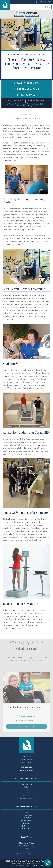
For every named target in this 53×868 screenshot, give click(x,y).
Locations (17, 100)
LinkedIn (27, 826)
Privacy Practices (34, 864)
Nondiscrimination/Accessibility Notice (28, 866)
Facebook (26, 820)
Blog (27, 102)
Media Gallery (26, 815)
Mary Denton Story (27, 846)
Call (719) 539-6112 (27, 83)
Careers (27, 793)
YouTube (26, 829)
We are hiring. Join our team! (26, 14)
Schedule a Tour (26, 89)
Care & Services (27, 784)
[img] (14, 83)
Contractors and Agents (26, 854)
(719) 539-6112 (28, 720)
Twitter (27, 823)
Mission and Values (26, 843)
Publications (27, 818)
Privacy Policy (18, 864)
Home (9, 100)
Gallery (26, 787)
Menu (47, 7)
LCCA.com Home (44, 2)
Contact (26, 795)
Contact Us (26, 95)
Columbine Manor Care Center (34, 100)
